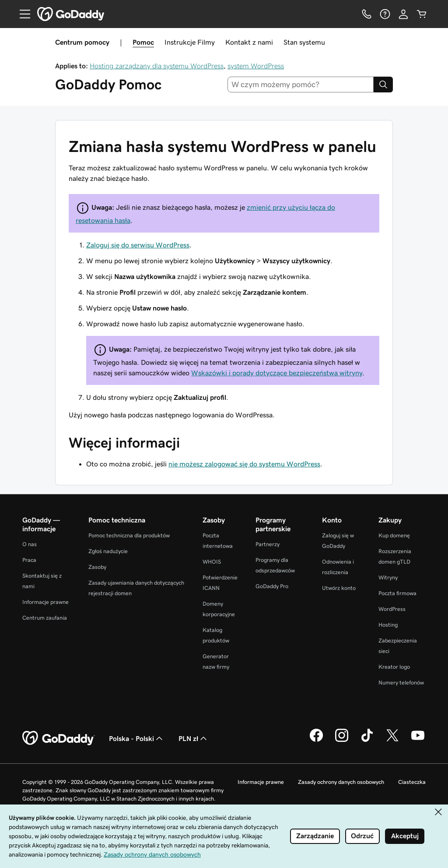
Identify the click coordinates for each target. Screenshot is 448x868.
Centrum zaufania (45, 618)
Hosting (388, 625)
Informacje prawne (45, 602)
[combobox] (301, 85)
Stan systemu (304, 42)
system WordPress (256, 66)
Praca (29, 560)
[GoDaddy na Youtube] (418, 741)
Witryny (388, 577)
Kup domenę (394, 535)
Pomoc (143, 42)
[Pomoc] (385, 14)
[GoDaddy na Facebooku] (316, 741)
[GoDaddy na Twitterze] (392, 741)
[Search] (383, 85)
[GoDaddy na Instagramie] (342, 741)
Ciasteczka (412, 782)
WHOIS (212, 562)
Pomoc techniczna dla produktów (129, 535)
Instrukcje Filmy (190, 42)
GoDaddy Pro (272, 586)
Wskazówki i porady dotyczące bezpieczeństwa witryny (277, 373)
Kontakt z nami (249, 42)
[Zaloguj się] (403, 14)
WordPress (392, 609)
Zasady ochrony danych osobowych (341, 782)
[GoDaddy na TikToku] (367, 741)
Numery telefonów (401, 683)
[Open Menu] (21, 14)
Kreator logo (394, 667)
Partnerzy (268, 544)
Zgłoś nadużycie (108, 551)
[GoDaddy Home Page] (59, 738)
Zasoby (97, 567)
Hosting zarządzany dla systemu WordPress (157, 66)
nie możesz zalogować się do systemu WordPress (244, 464)
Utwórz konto (339, 588)
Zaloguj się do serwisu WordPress (138, 245)
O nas (30, 544)
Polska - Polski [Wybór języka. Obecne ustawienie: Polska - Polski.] (137, 738)
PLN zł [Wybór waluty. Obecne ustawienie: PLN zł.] (194, 738)
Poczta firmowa (397, 593)
